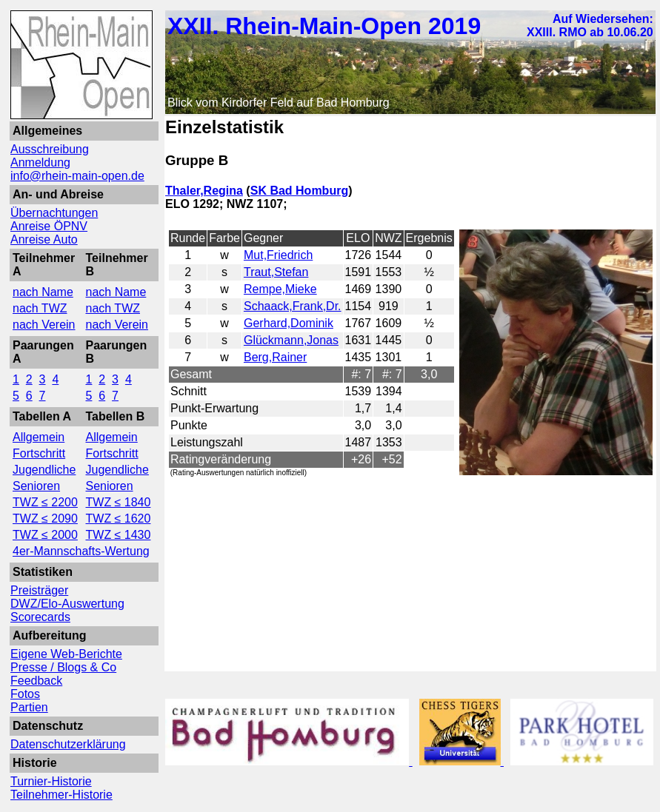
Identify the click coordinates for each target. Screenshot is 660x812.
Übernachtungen (54, 213)
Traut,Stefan (276, 272)
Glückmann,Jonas (291, 340)
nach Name (43, 292)
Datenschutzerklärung (68, 744)
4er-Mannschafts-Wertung (81, 551)
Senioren (36, 486)
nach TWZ (40, 308)
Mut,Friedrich (278, 255)
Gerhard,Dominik (289, 323)
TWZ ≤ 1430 (119, 535)
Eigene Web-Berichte (66, 654)
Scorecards (40, 617)
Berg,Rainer (275, 357)
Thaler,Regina (204, 191)
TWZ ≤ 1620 (119, 519)
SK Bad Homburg (299, 191)
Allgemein (39, 437)
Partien (29, 707)
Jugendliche (44, 470)
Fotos (25, 694)
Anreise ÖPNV (49, 226)
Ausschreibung (50, 149)
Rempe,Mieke (280, 289)
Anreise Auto (44, 239)
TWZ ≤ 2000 (45, 535)
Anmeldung (40, 162)
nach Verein (44, 325)
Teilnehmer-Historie (61, 795)
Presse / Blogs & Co (63, 667)
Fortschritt (39, 453)
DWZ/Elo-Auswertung (67, 604)
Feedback (36, 681)
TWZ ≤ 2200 (45, 502)
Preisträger (39, 590)
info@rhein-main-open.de (77, 176)
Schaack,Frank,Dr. (293, 306)
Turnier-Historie (51, 781)
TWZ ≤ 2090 (45, 519)
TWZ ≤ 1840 (119, 502)
